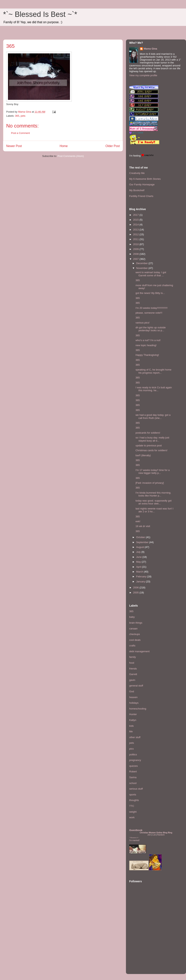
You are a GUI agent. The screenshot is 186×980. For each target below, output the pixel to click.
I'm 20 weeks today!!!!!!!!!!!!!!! (151, 308)
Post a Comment (20, 133)
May (139, 562)
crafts (132, 646)
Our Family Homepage (142, 184)
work (132, 817)
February (142, 576)
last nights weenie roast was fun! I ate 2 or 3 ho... (154, 510)
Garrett (133, 674)
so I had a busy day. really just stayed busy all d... (152, 439)
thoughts (134, 800)
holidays (134, 703)
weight (133, 812)
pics (131, 749)
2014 (136, 225)
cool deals (135, 640)
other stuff (135, 737)
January (141, 582)
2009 (136, 249)
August (140, 547)
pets (23, 116)
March (140, 572)
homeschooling (138, 709)
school (133, 783)
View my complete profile (143, 75)
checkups (135, 634)
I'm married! (134, 840)
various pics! (142, 323)
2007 (136, 259)
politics (133, 754)
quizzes (133, 766)
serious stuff (136, 789)
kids (131, 726)
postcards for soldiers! (148, 433)
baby (132, 617)
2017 (136, 215)
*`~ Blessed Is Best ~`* (40, 14)
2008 (136, 254)
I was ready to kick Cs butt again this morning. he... (154, 389)
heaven (133, 697)
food (132, 663)
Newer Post (14, 146)
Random (161, 835)
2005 (136, 593)
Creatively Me (137, 173)
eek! (138, 521)
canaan (133, 629)
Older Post (113, 146)
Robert (133, 772)
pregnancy (135, 760)
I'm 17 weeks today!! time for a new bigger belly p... (152, 472)
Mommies (133, 838)
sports (133, 795)
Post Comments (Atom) (71, 156)
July (139, 552)
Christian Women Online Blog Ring (156, 833)
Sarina (133, 777)
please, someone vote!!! (149, 313)
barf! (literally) (143, 455)
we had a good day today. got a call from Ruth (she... (153, 416)
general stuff (136, 686)
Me (131, 731)
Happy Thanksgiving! (147, 355)
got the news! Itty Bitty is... (150, 293)
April (139, 567)
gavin (132, 680)
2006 (136, 588)
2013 (136, 230)
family (133, 657)
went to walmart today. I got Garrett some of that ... (151, 274)
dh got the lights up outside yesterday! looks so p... (150, 329)
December (142, 263)
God (132, 691)
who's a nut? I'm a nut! (148, 340)
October (141, 537)
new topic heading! (146, 345)
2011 (136, 239)
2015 (136, 220)
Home (64, 146)
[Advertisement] (141, 947)
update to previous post (149, 445)
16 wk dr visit (143, 526)
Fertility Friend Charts (141, 196)
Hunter (133, 714)
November (142, 268)
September (143, 542)
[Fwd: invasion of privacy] (150, 483)
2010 (136, 244)
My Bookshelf (137, 190)
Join (149, 835)
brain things (136, 623)
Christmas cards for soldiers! (151, 450)
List (154, 835)
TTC (132, 806)
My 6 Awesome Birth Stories (145, 179)
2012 (136, 234)
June (139, 557)
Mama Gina (150, 49)
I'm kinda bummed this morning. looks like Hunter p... (153, 494)
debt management (139, 651)
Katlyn (133, 720)
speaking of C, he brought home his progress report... (153, 371)
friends (133, 669)
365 (17, 116)
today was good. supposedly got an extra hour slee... (153, 502)
